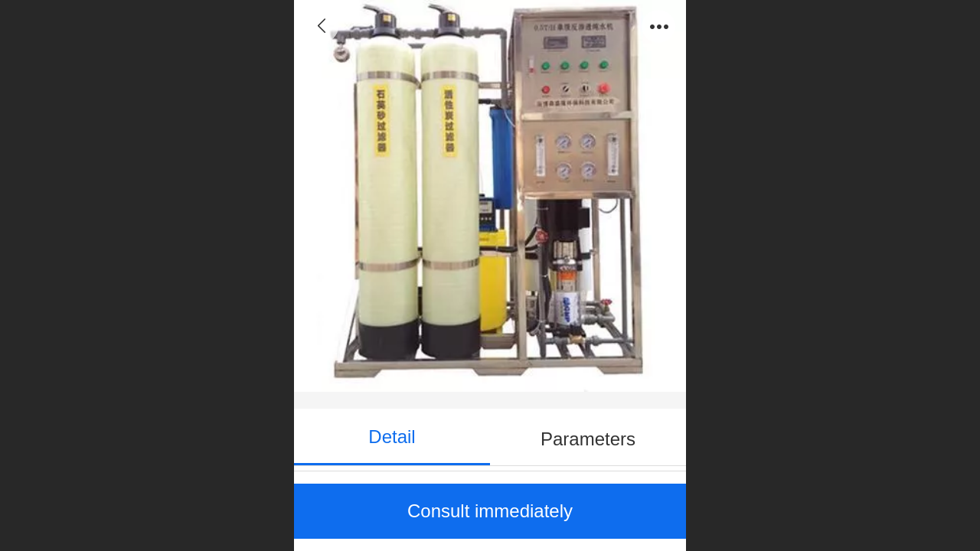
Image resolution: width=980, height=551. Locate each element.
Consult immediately (490, 511)
